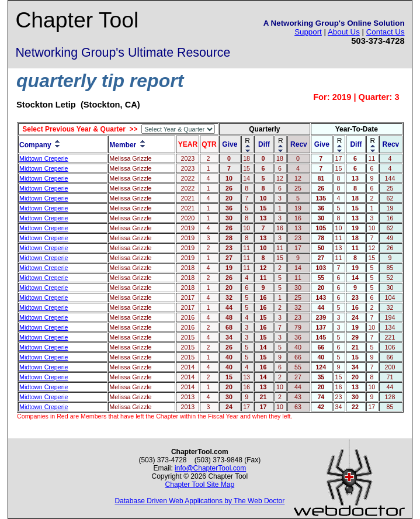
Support (308, 32)
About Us (344, 32)
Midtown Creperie (44, 158)
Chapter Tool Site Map (200, 485)
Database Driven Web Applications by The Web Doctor (199, 501)
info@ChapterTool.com (210, 468)
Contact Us (386, 32)
